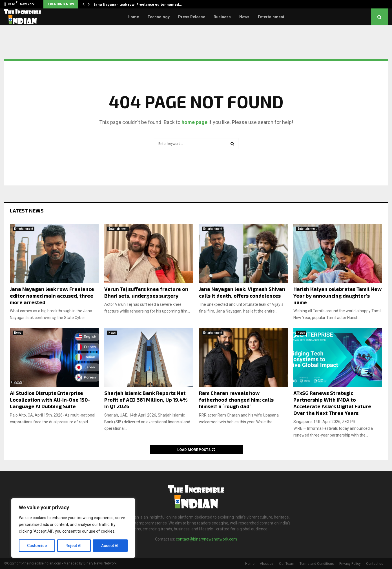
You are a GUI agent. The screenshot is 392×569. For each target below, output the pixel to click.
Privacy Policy (350, 564)
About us (267, 564)
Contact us (375, 564)
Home (133, 17)
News (244, 17)
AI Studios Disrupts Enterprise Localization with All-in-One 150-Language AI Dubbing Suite (50, 399)
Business (222, 17)
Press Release (192, 17)
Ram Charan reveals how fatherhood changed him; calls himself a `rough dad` (236, 399)
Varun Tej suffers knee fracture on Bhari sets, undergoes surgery (146, 292)
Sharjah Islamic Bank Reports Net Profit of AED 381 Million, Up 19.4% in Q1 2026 (146, 399)
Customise (37, 546)
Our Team (287, 564)
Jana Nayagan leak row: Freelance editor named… (138, 4)
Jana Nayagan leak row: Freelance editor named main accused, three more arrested (52, 295)
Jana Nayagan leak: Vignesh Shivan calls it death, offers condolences (242, 292)
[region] (73, 528)
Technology (159, 17)
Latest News (27, 211)
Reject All (74, 546)
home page (194, 122)
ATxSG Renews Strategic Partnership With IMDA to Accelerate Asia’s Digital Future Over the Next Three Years (332, 403)
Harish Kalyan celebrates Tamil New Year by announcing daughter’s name (337, 295)
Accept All (110, 546)
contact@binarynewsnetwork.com (206, 539)
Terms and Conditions (317, 564)
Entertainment (271, 17)
